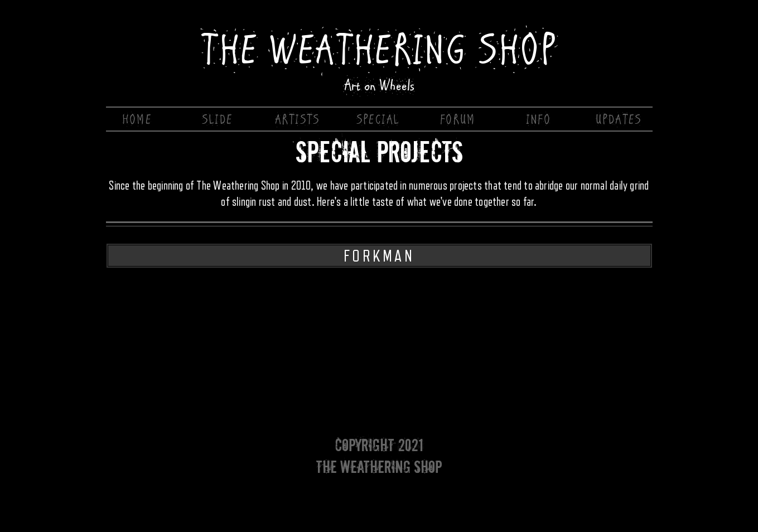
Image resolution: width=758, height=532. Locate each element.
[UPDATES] (620, 120)
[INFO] (540, 120)
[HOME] (138, 120)
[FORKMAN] (379, 256)
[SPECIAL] (379, 120)
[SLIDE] (219, 120)
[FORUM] (459, 120)
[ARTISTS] (299, 120)
